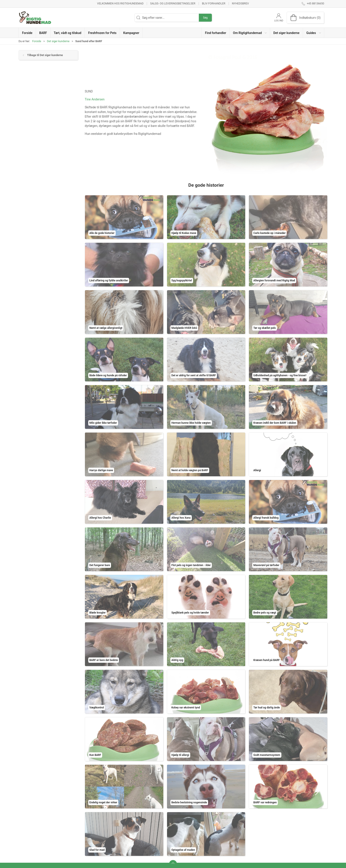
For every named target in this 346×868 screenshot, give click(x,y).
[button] (250, 33)
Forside (37, 41)
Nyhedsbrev (240, 4)
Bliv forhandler (214, 4)
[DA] (35, 18)
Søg (205, 18)
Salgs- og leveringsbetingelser (173, 4)
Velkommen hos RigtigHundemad (120, 4)
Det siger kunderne (58, 41)
